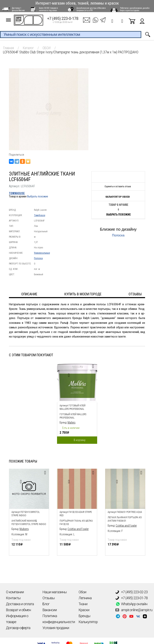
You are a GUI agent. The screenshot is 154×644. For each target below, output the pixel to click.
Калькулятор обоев (118, 197)
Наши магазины (55, 592)
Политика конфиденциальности (59, 619)
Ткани (83, 604)
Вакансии (50, 610)
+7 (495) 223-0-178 (63, 20)
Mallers (72, 423)
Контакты (13, 598)
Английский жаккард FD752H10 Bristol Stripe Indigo (29, 523)
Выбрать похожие (38, 196)
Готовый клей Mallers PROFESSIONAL (73, 416)
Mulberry (24, 529)
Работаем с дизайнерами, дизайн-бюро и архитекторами (135, 9)
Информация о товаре (17, 619)
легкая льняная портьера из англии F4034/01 (125, 519)
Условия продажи (56, 628)
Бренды (85, 616)
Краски (84, 610)
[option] (77, 402)
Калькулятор (88, 622)
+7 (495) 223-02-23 (132, 592)
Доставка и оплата (20, 604)
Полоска (38, 258)
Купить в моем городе (83, 294)
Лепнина (85, 598)
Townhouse (17, 193)
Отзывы (49, 598)
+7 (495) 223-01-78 (132, 598)
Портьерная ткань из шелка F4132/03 (76, 523)
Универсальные (42, 253)
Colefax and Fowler (78, 529)
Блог (46, 604)
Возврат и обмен (18, 610)
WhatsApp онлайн (131, 604)
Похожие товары (23, 461)
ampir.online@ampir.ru (134, 610)
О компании (15, 592)
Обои (82, 592)
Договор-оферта (18, 628)
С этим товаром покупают (31, 355)
